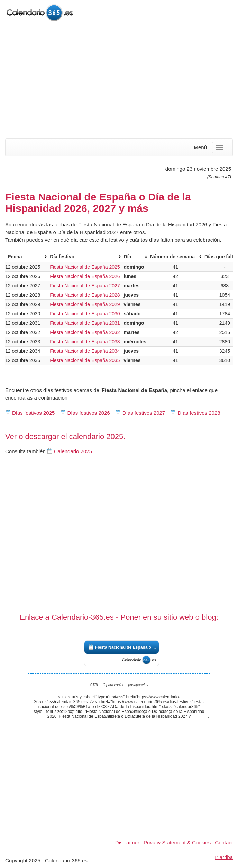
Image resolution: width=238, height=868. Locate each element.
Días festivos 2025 (33, 413)
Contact (224, 843)
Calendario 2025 (73, 451)
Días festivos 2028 (199, 413)
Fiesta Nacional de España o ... (125, 647)
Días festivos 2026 (88, 413)
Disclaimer (127, 843)
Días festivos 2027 (144, 413)
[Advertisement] (119, 81)
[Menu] (220, 147)
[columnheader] (26, 257)
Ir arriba (224, 857)
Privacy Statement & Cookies (177, 843)
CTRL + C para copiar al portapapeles (119, 685)
